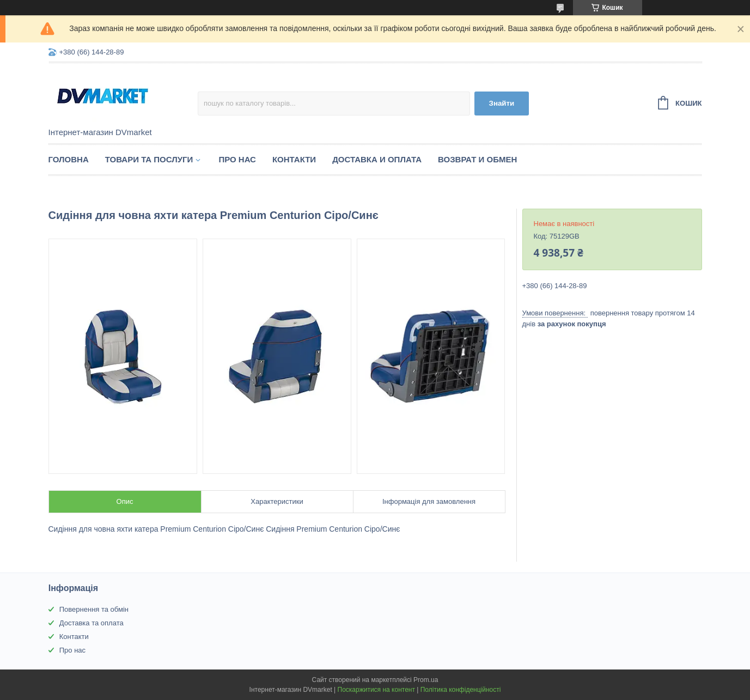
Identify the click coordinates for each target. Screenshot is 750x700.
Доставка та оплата (92, 623)
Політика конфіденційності (461, 690)
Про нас (237, 159)
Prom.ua (426, 680)
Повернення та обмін (94, 609)
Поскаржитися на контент (376, 690)
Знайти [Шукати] (502, 103)
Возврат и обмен (477, 159)
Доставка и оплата (377, 159)
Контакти (294, 159)
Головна (69, 159)
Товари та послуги (149, 159)
